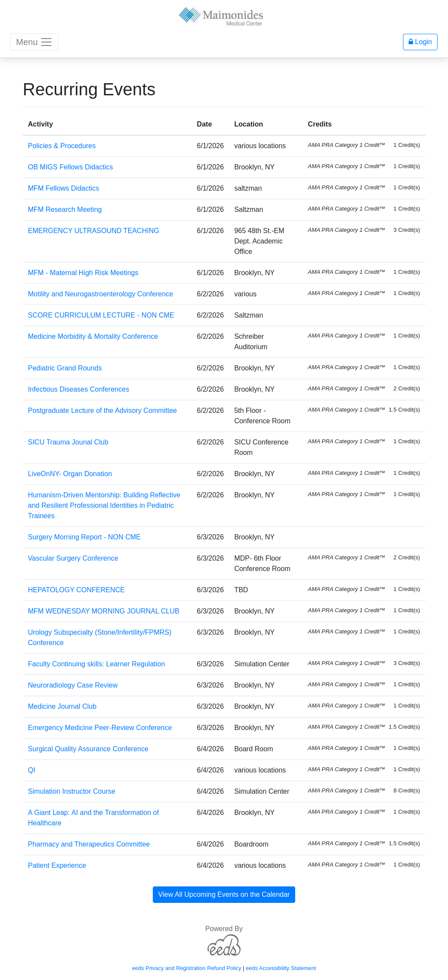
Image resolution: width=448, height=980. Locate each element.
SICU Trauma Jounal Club (68, 442)
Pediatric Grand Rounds (65, 368)
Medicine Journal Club (62, 706)
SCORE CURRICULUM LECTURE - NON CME (101, 315)
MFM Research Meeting (65, 209)
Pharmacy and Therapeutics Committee (89, 844)
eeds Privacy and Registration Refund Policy (187, 968)
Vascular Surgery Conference (73, 558)
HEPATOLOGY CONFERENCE (77, 590)
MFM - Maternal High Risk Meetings (83, 273)
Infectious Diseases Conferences (79, 389)
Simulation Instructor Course (72, 791)
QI (32, 770)
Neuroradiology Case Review (73, 685)
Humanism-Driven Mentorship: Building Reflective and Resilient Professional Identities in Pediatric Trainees (104, 505)
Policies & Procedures (62, 146)
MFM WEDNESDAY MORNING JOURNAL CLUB (104, 611)
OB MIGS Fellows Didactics (71, 167)
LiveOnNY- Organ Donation (70, 474)
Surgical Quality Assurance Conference (88, 749)
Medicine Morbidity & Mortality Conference (93, 336)
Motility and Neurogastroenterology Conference (101, 294)
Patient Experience (57, 865)
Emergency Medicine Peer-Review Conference (100, 728)
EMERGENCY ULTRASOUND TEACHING (94, 231)
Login (420, 42)
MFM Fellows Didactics (64, 188)
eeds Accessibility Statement (281, 968)
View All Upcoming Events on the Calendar (224, 894)
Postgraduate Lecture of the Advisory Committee (103, 410)
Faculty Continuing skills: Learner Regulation (97, 664)
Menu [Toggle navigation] (34, 42)
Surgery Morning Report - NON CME (85, 537)
